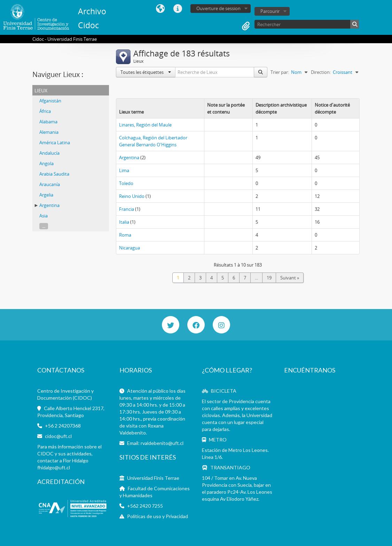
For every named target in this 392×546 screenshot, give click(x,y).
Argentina (49, 205)
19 (269, 278)
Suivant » (290, 278)
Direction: (321, 72)
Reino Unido (132, 196)
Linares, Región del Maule (145, 125)
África (45, 111)
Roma (125, 235)
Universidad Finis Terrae (153, 478)
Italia (124, 222)
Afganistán (50, 101)
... (44, 226)
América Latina (55, 143)
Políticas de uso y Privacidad (158, 516)
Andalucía (49, 153)
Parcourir (270, 11)
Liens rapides (178, 9)
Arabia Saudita (54, 174)
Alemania (49, 132)
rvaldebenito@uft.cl (162, 443)
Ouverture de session (218, 8)
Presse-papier (246, 26)
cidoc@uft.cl (58, 436)
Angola (46, 163)
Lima (124, 170)
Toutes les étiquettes (146, 72)
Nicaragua (130, 248)
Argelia (46, 195)
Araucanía (50, 184)
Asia (44, 216)
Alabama (48, 122)
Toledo (126, 183)
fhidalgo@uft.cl (54, 467)
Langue (160, 9)
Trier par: (280, 72)
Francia (127, 209)
